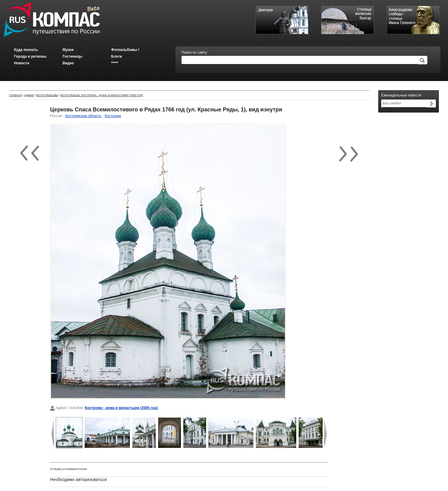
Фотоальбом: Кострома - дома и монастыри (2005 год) (102, 95)
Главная (15, 95)
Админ (29, 95)
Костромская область (83, 116)
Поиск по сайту (194, 52)
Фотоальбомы (47, 95)
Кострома (113, 116)
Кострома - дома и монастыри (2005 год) (121, 408)
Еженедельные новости (401, 95)
